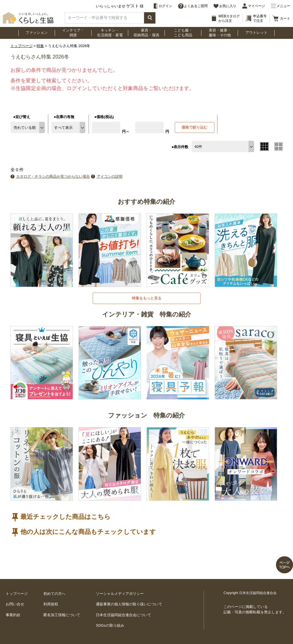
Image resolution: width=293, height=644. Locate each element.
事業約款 (13, 615)
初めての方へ (54, 594)
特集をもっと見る (147, 298)
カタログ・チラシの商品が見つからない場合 (53, 176)
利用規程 (51, 604)
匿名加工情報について (62, 615)
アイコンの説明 (110, 176)
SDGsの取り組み (110, 625)
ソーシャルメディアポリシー (120, 594)
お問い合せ (15, 604)
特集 (40, 46)
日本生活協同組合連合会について (124, 615)
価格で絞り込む (194, 127)
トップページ (22, 46)
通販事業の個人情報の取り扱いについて (129, 604)
